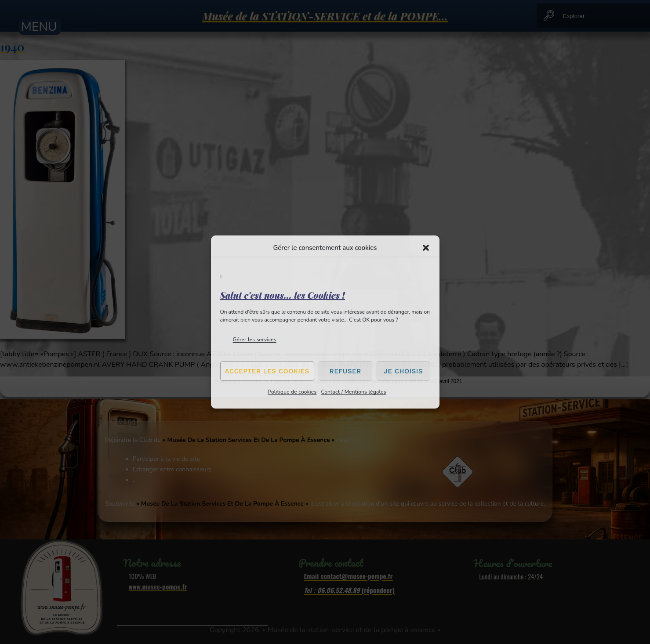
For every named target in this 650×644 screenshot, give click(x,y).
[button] (426, 248)
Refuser (345, 371)
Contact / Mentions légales (353, 392)
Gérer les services (255, 340)
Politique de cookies (292, 392)
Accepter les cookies (267, 371)
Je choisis (403, 371)
